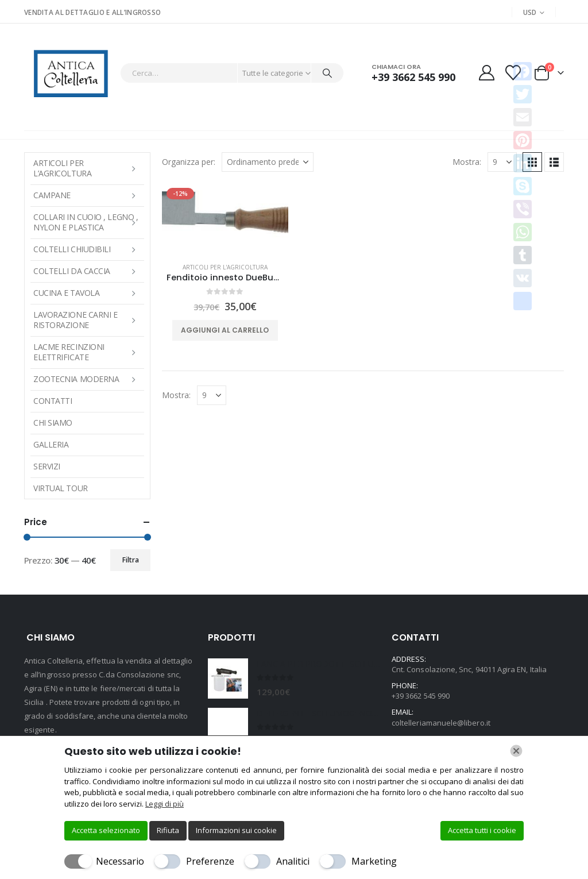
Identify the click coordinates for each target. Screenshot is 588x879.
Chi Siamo (53, 423)
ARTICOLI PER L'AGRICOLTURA (225, 267)
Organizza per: (189, 162)
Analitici (293, 861)
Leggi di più (165, 804)
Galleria (51, 444)
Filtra (131, 560)
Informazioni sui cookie (236, 830)
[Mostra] (502, 162)
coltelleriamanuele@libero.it (441, 723)
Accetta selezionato (106, 830)
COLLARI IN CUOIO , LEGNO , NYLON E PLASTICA (86, 222)
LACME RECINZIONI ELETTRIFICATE (69, 352)
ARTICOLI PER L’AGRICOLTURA (62, 168)
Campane (52, 195)
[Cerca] (327, 73)
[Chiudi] (516, 751)
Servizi (47, 466)
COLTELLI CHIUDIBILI (72, 249)
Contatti (53, 401)
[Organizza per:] (268, 162)
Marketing (374, 861)
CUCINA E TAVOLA (66, 293)
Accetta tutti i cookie (482, 830)
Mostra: (467, 162)
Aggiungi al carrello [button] (225, 330)
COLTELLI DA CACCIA (72, 271)
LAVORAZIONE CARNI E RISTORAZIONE (75, 320)
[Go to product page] (225, 218)
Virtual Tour (61, 488)
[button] (554, 162)
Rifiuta (168, 830)
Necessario (120, 861)
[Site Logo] (69, 73)
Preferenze (210, 861)
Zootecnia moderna (76, 379)
